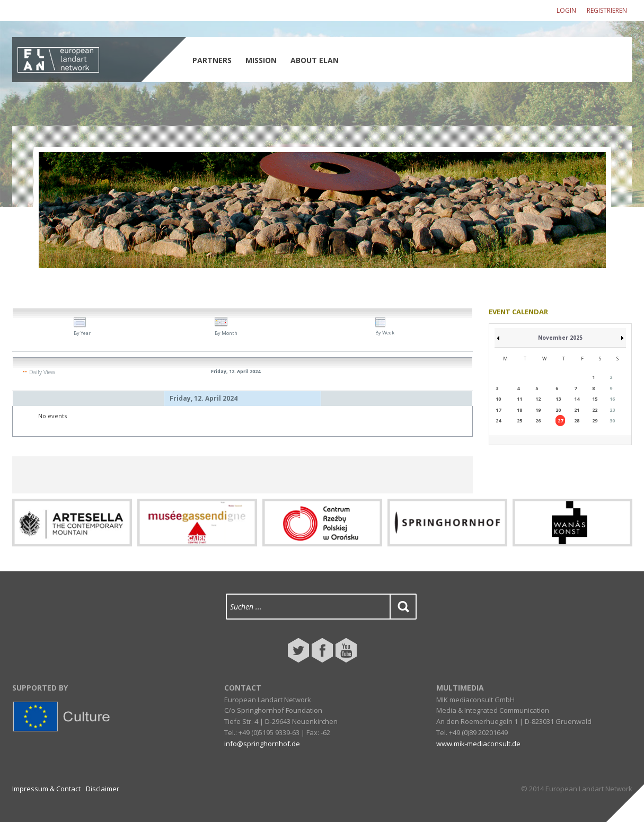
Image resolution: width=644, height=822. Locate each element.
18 (519, 410)
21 (577, 410)
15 (595, 399)
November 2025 (560, 338)
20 (558, 410)
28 (577, 421)
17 (498, 410)
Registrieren (607, 10)
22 (595, 410)
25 (519, 421)
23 (612, 410)
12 (538, 399)
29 (595, 421)
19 (538, 410)
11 (519, 399)
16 (612, 399)
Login (566, 10)
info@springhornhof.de (262, 744)
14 (577, 399)
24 (498, 421)
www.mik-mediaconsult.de (478, 744)
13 (558, 399)
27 (560, 421)
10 (498, 399)
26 (538, 421)
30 (612, 421)
